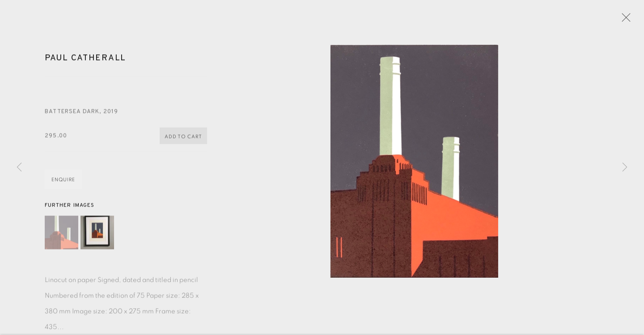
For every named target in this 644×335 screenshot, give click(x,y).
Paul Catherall (85, 62)
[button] (61, 236)
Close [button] (626, 20)
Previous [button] (19, 167)
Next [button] (625, 167)
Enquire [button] (63, 184)
